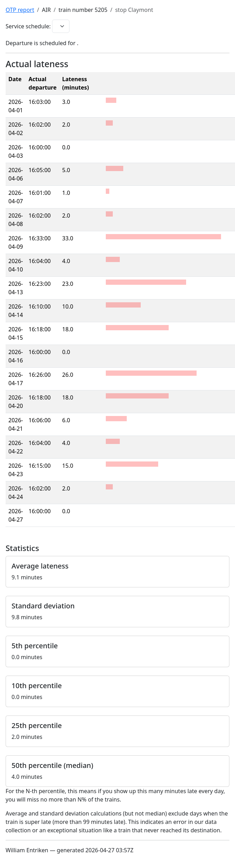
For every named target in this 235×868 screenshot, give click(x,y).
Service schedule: (28, 26)
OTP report (20, 10)
